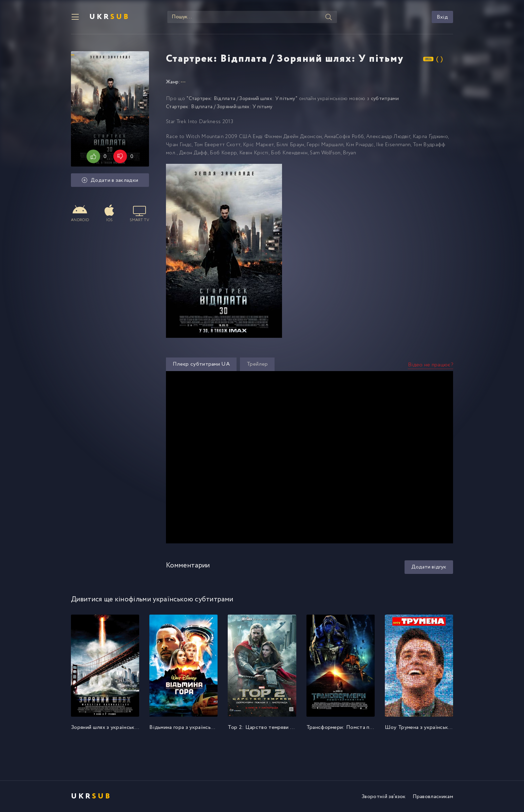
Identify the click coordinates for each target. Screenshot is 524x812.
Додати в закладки (110, 180)
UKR (110, 17)
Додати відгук (429, 567)
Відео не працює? (431, 365)
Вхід (442, 17)
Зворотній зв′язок (383, 797)
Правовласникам (433, 797)
